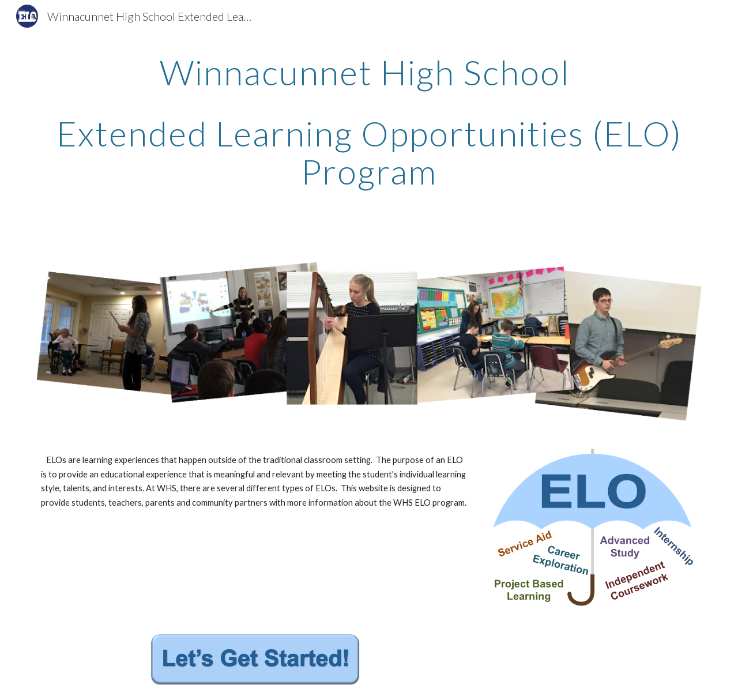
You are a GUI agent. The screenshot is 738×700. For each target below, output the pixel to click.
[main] (369, 132)
